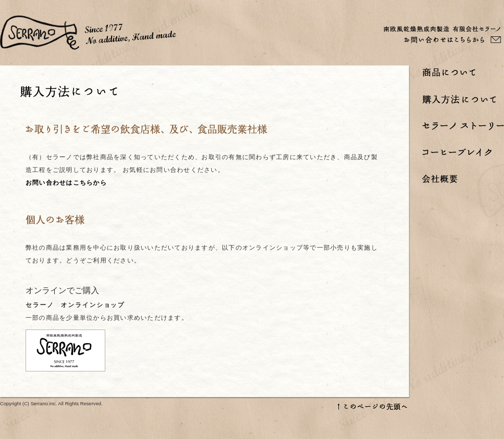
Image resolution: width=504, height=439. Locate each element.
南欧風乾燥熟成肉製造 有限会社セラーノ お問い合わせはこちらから (442, 35)
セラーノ (88, 33)
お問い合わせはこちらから (66, 183)
